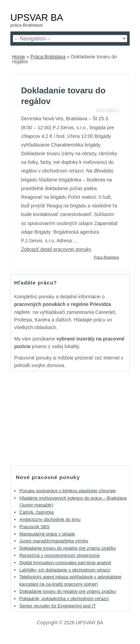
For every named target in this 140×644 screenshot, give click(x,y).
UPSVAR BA (37, 17)
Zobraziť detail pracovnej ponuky (56, 249)
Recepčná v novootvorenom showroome (60, 555)
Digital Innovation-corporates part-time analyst (65, 563)
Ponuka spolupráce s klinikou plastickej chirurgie (68, 491)
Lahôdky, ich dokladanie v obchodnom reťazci (65, 570)
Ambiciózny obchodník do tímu (50, 519)
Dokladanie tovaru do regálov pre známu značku (68, 548)
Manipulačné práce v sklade (47, 534)
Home (18, 57)
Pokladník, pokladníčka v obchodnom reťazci (64, 599)
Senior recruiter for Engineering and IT (58, 606)
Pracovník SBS (34, 527)
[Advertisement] (70, 418)
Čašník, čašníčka (36, 512)
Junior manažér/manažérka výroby (54, 541)
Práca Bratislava (48, 57)
